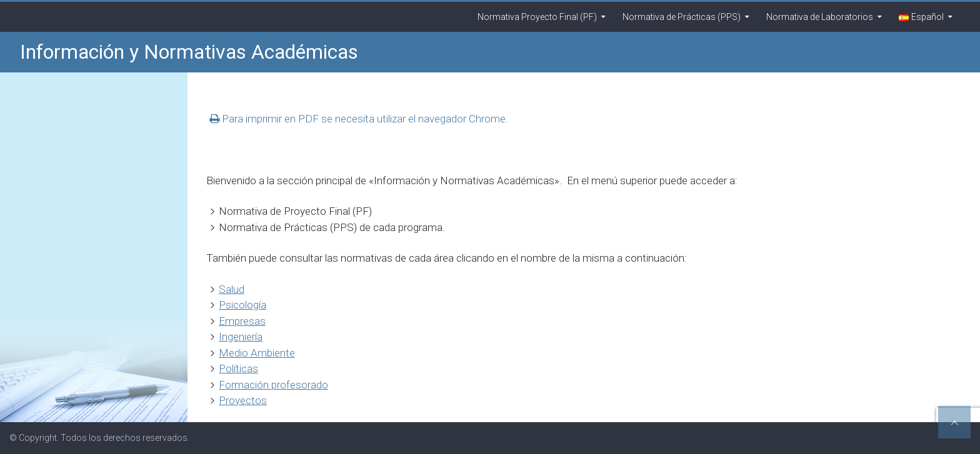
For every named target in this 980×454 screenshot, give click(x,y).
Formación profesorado (273, 385)
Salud (232, 289)
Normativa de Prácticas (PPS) (682, 17)
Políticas (238, 368)
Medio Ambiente (257, 353)
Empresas (242, 321)
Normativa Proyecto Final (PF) (537, 17)
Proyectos (243, 400)
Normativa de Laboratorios (820, 17)
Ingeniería (241, 337)
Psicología (242, 305)
